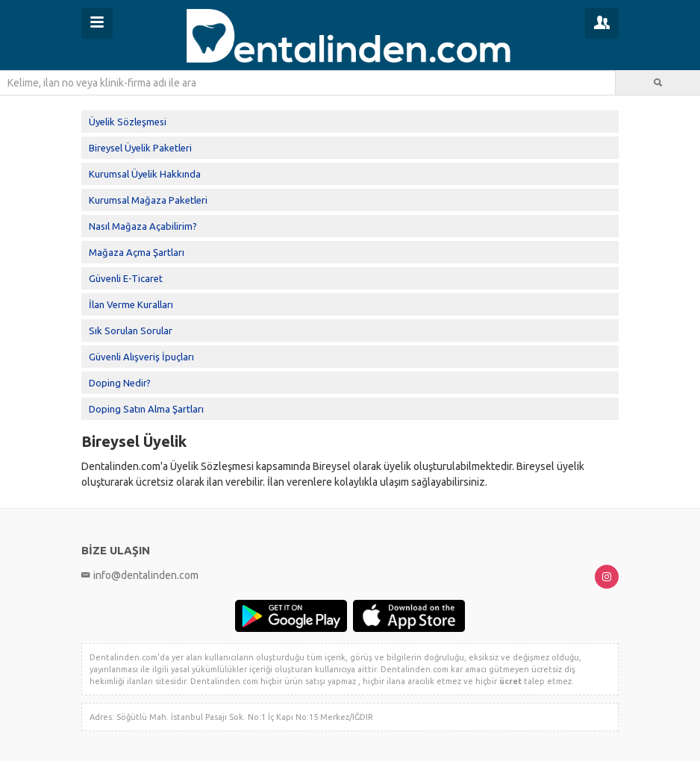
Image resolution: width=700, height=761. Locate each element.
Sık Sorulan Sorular (131, 331)
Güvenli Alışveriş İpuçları (141, 357)
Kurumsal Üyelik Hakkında (145, 174)
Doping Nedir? (120, 383)
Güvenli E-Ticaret (126, 278)
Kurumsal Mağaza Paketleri (148, 200)
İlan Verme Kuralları (131, 304)
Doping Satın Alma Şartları (146, 409)
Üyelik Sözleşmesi (128, 122)
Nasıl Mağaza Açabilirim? (143, 226)
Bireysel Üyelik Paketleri (140, 148)
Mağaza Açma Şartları (137, 252)
